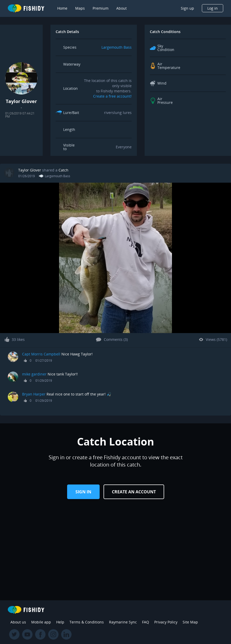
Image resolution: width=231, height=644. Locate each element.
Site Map (190, 622)
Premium (101, 8)
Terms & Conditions (87, 622)
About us (18, 622)
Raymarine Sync (123, 622)
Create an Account (134, 492)
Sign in (83, 492)
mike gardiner (34, 374)
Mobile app (41, 622)
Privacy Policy (166, 622)
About (121, 8)
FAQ (146, 622)
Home (62, 8)
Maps (80, 8)
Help (60, 622)
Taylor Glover (30, 170)
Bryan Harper (34, 394)
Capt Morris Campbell (42, 354)
